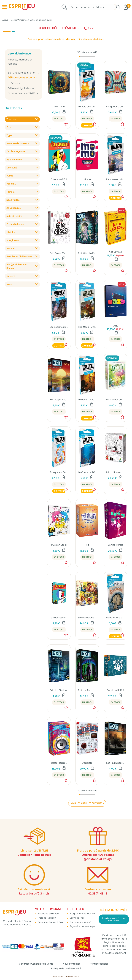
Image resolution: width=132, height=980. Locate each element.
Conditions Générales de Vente (36, 964)
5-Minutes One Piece (87, 618)
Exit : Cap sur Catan (59, 399)
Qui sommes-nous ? (80, 922)
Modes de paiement (48, 913)
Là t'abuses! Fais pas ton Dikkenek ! (59, 179)
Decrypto (87, 763)
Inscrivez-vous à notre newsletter (114, 919)
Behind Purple (115, 545)
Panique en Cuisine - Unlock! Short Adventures (59, 472)
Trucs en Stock (59, 545)
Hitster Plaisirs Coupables (59, 763)
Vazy (115, 326)
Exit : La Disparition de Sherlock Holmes (116, 763)
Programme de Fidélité (82, 913)
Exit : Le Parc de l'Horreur (87, 690)
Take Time (59, 107)
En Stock (59, 119)
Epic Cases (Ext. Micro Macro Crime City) (59, 253)
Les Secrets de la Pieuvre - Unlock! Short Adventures (59, 327)
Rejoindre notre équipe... (83, 926)
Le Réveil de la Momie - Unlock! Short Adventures (87, 399)
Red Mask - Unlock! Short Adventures (87, 327)
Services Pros (77, 918)
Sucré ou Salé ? (116, 690)
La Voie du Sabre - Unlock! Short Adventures (87, 107)
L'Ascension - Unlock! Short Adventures (116, 179)
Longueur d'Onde (116, 107)
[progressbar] (87, 56)
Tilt (87, 545)
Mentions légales (99, 964)
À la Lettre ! (115, 252)
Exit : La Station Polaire (59, 690)
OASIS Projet (58, 976)
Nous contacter (71, 964)
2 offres (87, 125)
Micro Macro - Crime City (116, 472)
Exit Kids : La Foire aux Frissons (87, 253)
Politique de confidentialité (66, 968)
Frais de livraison (47, 918)
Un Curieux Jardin (116, 399)
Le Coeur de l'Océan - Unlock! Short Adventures (87, 472)
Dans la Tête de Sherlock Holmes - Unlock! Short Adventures (116, 618)
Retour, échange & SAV (50, 922)
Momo (87, 179)
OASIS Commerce (72, 976)
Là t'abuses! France (59, 618)
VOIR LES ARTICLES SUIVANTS (86, 803)
